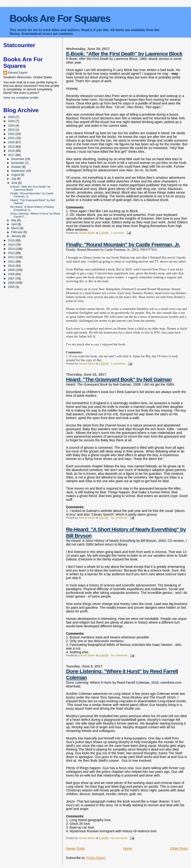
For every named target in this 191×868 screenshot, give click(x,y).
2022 (12, 134)
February (17, 232)
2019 (12, 147)
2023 (12, 130)
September (18, 171)
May (14, 220)
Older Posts (179, 848)
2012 (12, 257)
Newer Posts (75, 848)
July (14, 179)
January (17, 236)
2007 (12, 278)
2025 (12, 121)
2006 (12, 283)
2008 (12, 274)
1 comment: (118, 233)
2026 (12, 117)
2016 (12, 240)
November (18, 163)
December (18, 159)
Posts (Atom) (96, 858)
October (17, 167)
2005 (12, 287)
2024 (12, 125)
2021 (12, 138)
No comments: (120, 518)
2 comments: (119, 364)
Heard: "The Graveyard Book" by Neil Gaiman (119, 379)
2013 (12, 253)
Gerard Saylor (18, 73)
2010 (12, 266)
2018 (12, 151)
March (15, 228)
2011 (12, 262)
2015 (12, 245)
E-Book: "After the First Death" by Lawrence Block (124, 54)
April (14, 224)
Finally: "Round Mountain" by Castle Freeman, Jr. (123, 244)
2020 (12, 142)
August (16, 175)
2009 (12, 270)
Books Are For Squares (60, 18)
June (15, 183)
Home (127, 848)
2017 (12, 155)
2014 (12, 249)
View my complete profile (21, 98)
